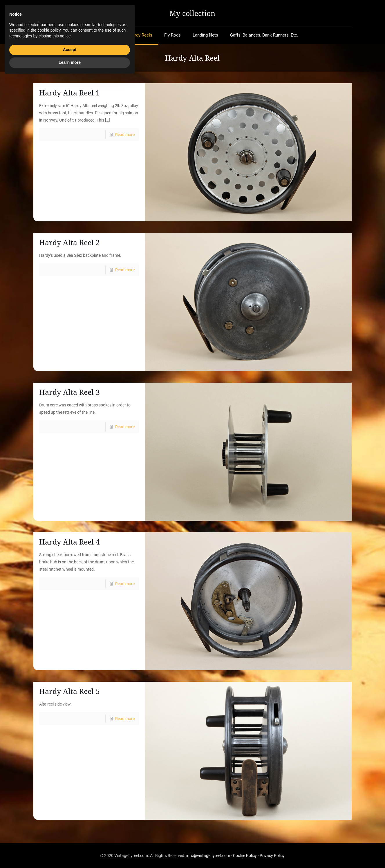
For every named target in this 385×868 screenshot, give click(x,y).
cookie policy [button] (49, 820)
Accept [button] (70, 840)
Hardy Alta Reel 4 (69, 542)
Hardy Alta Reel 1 (69, 93)
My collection (192, 13)
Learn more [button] (70, 852)
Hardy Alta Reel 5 (69, 691)
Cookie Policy (245, 856)
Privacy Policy (272, 856)
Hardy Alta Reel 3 (69, 392)
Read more (125, 135)
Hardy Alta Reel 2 (69, 242)
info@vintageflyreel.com (208, 856)
